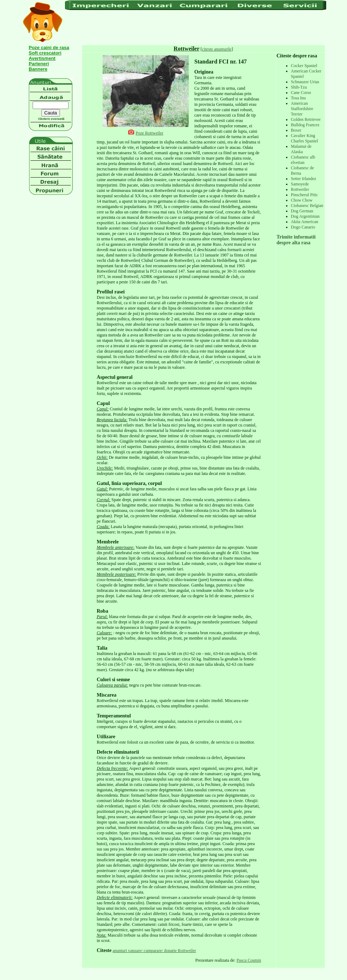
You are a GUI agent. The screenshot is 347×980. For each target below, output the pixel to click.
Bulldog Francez (305, 125)
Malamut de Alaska (301, 149)
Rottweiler (300, 189)
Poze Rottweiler (149, 133)
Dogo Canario (303, 227)
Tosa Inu (298, 98)
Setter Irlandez (304, 179)
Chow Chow (302, 200)
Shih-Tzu (299, 87)
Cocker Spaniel (304, 66)
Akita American (305, 222)
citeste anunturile (217, 49)
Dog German (302, 211)
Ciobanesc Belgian (307, 206)
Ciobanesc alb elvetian (303, 160)
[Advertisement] (196, 27)
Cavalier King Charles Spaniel (305, 138)
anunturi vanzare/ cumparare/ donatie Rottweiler (154, 951)
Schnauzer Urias (305, 82)
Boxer (296, 130)
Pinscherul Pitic (305, 195)
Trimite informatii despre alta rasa (296, 240)
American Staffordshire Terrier (302, 109)
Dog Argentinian (305, 216)
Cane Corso (301, 93)
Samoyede (300, 184)
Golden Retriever (306, 119)
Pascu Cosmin (249, 960)
